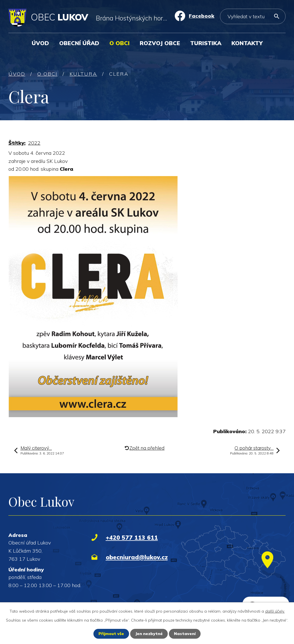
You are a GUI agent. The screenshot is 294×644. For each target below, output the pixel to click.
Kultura (83, 74)
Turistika (206, 43)
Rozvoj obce (160, 43)
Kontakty (247, 43)
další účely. (275, 611)
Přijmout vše (111, 634)
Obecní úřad (79, 43)
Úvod (40, 43)
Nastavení (185, 634)
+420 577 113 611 (132, 537)
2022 (34, 143)
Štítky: (17, 143)
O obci (120, 43)
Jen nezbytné (149, 634)
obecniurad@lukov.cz (137, 557)
